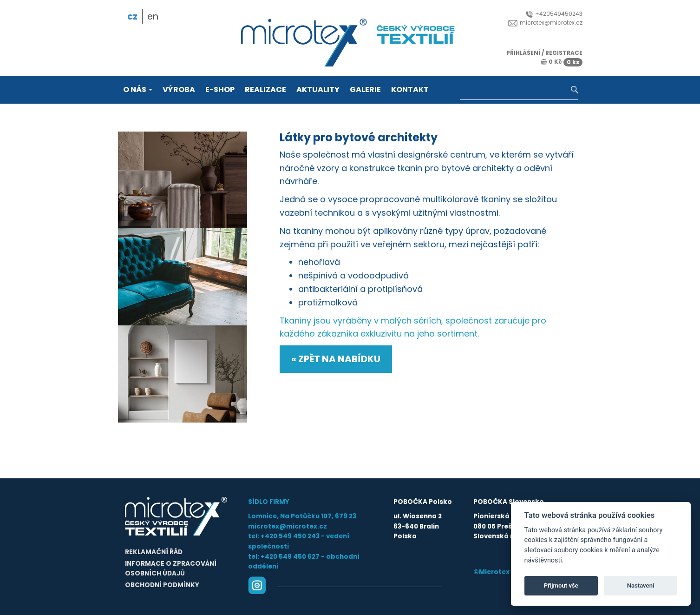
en (153, 17)
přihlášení (523, 53)
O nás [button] (138, 89)
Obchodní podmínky (162, 585)
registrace (564, 53)
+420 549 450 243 (290, 536)
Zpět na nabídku (339, 359)
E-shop (220, 89)
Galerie (365, 89)
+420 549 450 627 (290, 557)
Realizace (265, 89)
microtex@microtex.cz (545, 23)
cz (132, 17)
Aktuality (318, 89)
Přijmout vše (561, 585)
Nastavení (641, 585)
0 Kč (562, 62)
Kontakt (410, 89)
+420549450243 (554, 14)
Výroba (179, 89)
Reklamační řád (154, 552)
